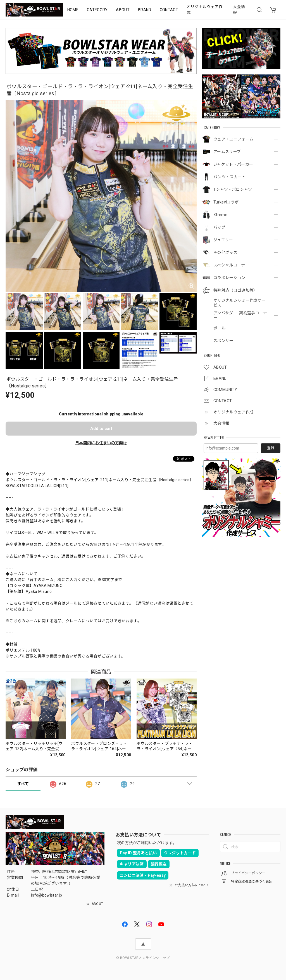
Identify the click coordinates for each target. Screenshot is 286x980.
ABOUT (123, 10)
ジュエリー (223, 240)
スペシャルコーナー (231, 265)
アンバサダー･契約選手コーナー (240, 315)
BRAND (145, 10)
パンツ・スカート (230, 177)
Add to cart (101, 429)
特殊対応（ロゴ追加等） (235, 290)
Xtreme (220, 215)
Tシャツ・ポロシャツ (233, 190)
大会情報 (239, 10)
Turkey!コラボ (226, 202)
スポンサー (223, 341)
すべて (23, 784)
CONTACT (169, 10)
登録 (271, 448)
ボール (219, 328)
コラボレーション (229, 278)
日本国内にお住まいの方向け (101, 443)
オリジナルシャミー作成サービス (239, 303)
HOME (73, 10)
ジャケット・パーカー (233, 164)
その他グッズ (225, 252)
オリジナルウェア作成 (205, 10)
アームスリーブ (227, 152)
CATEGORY (97, 10)
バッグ (219, 227)
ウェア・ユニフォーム (233, 139)
